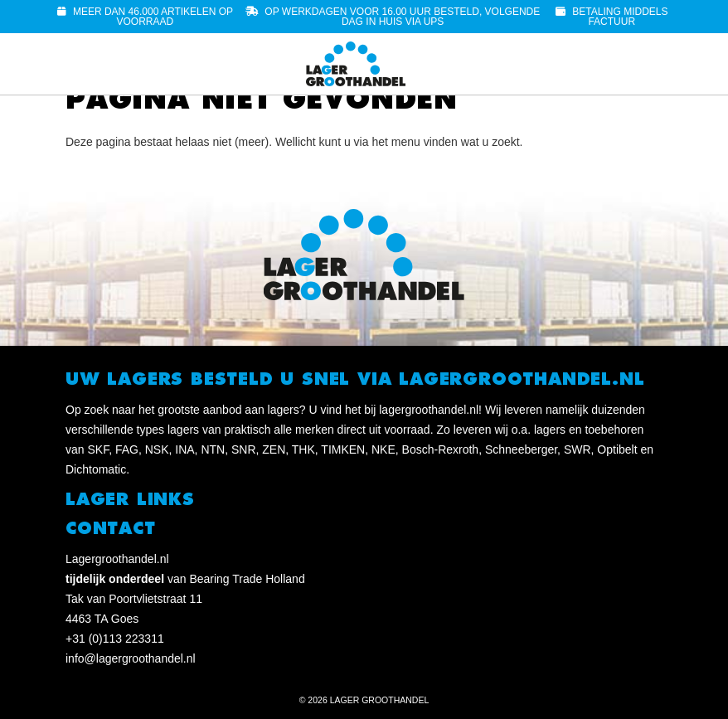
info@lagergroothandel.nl (131, 658)
